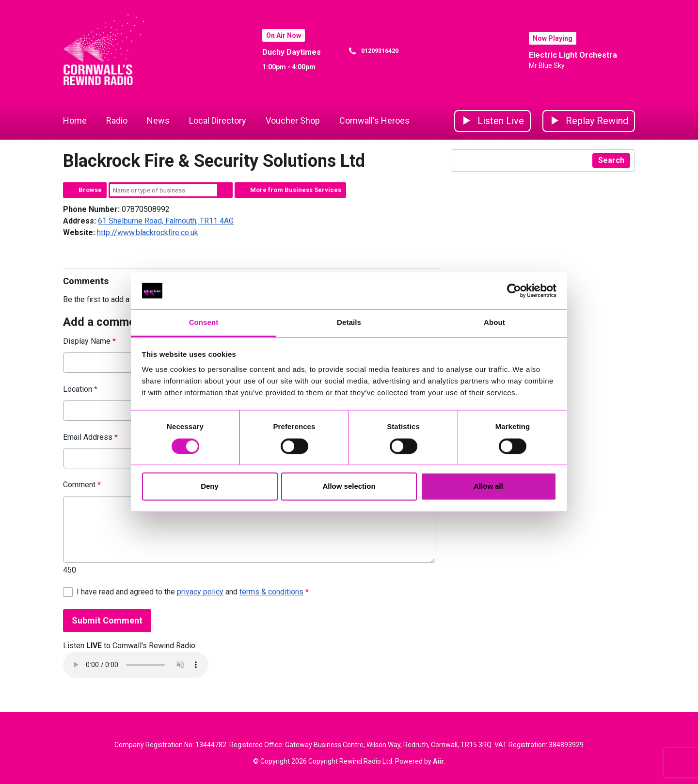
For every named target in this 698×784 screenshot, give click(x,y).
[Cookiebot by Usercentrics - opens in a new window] (514, 290)
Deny (210, 487)
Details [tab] (349, 323)
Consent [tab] (204, 323)
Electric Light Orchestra (573, 55)
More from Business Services (296, 190)
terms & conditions (271, 592)
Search (225, 190)
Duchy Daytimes (292, 52)
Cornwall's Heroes (374, 120)
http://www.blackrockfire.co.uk (148, 232)
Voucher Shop (293, 120)
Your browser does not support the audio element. (136, 665)
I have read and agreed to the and (193, 592)
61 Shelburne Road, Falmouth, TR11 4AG (166, 221)
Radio (117, 120)
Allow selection (349, 487)
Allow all (488, 487)
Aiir (438, 761)
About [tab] (494, 323)
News (158, 120)
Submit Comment (107, 620)
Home (75, 120)
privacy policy (200, 592)
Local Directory (218, 120)
